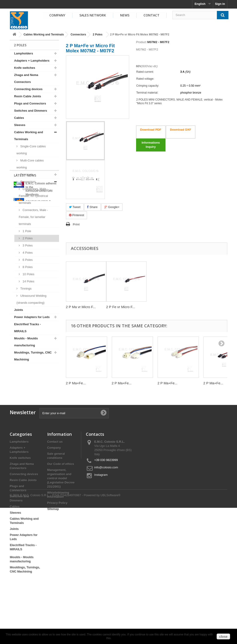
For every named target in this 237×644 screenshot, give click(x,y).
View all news (34, 426)
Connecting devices (28, 89)
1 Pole (26, 231)
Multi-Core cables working (30, 164)
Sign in (220, 4)
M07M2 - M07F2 (158, 42)
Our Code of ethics (61, 507)
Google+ (112, 207)
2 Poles (98, 35)
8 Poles (27, 267)
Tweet (75, 207)
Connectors (78, 35)
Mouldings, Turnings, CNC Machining (33, 356)
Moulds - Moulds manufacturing (26, 342)
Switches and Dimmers (31, 111)
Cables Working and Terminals (44, 35)
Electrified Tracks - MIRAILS (28, 328)
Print (76, 224)
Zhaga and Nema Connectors (26, 78)
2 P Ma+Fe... (76, 383)
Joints (19, 310)
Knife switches (25, 68)
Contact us (55, 485)
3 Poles (27, 245)
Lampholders (24, 53)
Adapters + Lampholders (32, 61)
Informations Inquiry (151, 145)
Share (92, 207)
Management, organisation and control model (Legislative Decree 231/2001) (61, 522)
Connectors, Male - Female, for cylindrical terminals (33, 196)
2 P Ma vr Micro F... (81, 307)
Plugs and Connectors (30, 103)
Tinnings (25, 289)
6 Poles (27, 260)
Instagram (101, 518)
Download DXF (181, 130)
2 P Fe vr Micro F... (121, 307)
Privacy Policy (57, 546)
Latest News (25, 375)
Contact (151, 15)
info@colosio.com (106, 511)
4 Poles (27, 253)
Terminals (26, 175)
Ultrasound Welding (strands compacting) (31, 299)
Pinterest (77, 215)
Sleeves (20, 125)
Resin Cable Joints (28, 96)
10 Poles (28, 274)
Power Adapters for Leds (32, 317)
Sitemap (53, 552)
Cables (19, 118)
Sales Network (93, 15)
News (125, 15)
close (223, 637)
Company (57, 15)
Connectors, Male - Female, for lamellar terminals (33, 217)
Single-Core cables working (31, 150)
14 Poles (28, 281)
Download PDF (151, 130)
